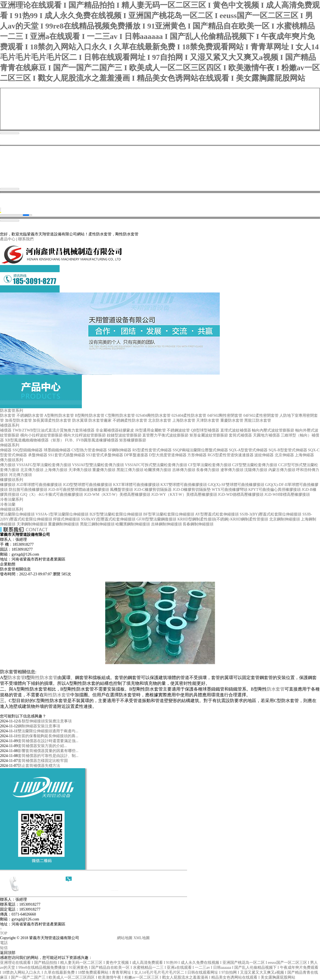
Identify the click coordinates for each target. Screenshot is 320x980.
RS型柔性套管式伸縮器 (152, 450)
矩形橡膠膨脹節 (133, 440)
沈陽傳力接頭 (256, 470)
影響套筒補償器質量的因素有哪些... (48, 751)
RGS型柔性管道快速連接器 (231, 455)
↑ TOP (4, 931)
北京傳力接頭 (32, 470)
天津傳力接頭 (80, 470)
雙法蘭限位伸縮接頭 (17, 514)
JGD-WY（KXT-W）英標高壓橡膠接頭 (184, 495)
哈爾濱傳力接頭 (158, 470)
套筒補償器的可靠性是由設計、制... (48, 756)
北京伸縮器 (284, 455)
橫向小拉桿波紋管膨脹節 (41, 435)
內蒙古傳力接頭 (282, 470)
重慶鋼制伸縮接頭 (63, 524)
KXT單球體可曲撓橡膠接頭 (136, 485)
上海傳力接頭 (56, 470)
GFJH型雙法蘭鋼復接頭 (156, 519)
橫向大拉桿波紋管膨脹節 (85, 435)
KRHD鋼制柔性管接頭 (249, 519)
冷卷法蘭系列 (12, 499)
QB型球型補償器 (205, 430)
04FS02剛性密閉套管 (225, 416)
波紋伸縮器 (264, 455)
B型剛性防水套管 (90, 416)
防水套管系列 (12, 411)
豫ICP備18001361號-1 (98, 938)
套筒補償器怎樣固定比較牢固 (43, 761)
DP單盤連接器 (136, 455)
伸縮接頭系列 (12, 509)
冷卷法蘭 (8, 504)
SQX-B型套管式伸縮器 (288, 450)
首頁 (101, 273)
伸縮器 (6, 450)
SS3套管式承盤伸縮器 (105, 455)
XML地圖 (142, 938)
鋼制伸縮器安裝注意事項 (39, 726)
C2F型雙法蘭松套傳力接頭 (255, 465)
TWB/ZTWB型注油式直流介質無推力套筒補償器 (54, 430)
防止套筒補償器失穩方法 (39, 766)
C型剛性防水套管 (120, 416)
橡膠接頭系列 (12, 480)
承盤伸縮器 (38, 455)
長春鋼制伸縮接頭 (198, 524)
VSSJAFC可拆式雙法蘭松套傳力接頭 (156, 465)
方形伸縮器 (197, 455)
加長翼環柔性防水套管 (52, 420)
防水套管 (8, 416)
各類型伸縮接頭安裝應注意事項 (45, 721)
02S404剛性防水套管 (153, 416)
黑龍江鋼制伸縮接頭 (97, 524)
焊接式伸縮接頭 (66, 519)
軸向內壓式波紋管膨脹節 (273, 430)
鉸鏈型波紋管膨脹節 (124, 435)
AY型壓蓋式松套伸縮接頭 (217, 514)
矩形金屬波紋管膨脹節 (209, 435)
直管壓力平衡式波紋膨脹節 (165, 435)
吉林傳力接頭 (184, 470)
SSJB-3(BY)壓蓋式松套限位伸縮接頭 (271, 514)
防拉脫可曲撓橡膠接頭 (28, 490)
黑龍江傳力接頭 (130, 470)
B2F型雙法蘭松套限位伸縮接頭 (116, 514)
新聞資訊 (220, 273)
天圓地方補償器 (266, 435)
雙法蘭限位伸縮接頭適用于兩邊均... (48, 731)
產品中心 (8, 239)
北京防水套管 (160, 420)
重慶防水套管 (232, 420)
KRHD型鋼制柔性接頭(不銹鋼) (203, 519)
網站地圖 (125, 938)
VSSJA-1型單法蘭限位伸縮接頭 (62, 514)
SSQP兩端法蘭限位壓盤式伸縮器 (200, 450)
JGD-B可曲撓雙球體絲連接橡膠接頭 (79, 490)
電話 (4, 943)
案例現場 (258, 273)
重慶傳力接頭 (104, 470)
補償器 (6, 430)
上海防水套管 (184, 420)
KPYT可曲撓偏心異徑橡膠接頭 (275, 490)
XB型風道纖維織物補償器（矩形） (34, 440)
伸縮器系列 (10, 445)
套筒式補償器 (240, 435)
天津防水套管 (208, 420)
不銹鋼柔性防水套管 (130, 420)
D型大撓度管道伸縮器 (168, 455)
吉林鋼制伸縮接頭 (166, 524)
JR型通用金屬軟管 (150, 430)
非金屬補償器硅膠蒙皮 (115, 430)
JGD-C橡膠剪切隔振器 (153, 490)
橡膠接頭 (8, 485)
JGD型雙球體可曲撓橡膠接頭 (88, 485)
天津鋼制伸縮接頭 (32, 524)
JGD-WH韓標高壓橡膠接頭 (287, 495)
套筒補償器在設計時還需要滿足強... (48, 741)
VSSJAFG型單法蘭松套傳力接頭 (44, 465)
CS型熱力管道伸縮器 (89, 450)
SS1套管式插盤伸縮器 (67, 455)
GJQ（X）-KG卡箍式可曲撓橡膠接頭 (52, 495)
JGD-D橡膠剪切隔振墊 (192, 490)
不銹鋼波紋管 (178, 430)
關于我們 (136, 273)
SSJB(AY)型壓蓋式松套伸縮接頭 (108, 519)
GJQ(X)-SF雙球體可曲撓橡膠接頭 (236, 485)
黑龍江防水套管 (258, 420)
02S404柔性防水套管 (189, 416)
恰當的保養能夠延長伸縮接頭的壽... (48, 736)
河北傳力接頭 (20, 475)
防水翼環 (80, 420)
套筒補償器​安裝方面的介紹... (42, 746)
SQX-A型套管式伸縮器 (248, 450)
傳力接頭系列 (12, 460)
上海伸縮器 (304, 455)
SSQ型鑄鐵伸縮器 (28, 450)
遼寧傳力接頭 (232, 470)
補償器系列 (10, 425)
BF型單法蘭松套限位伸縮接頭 (169, 514)
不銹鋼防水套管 (30, 416)
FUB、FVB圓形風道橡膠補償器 (91, 440)
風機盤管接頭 (121, 490)
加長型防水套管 (18, 420)
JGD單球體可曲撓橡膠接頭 (39, 485)
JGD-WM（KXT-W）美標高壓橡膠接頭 (117, 495)
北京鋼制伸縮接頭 (285, 519)
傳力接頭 (8, 465)
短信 (4, 948)
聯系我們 (26, 239)
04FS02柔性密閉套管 (261, 416)
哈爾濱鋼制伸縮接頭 (133, 524)
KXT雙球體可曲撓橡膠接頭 (184, 485)
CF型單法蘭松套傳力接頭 (210, 465)
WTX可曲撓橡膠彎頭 (230, 490)
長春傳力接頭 (208, 470)
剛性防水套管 (44, 678)
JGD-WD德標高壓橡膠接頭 (241, 495)
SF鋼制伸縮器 (120, 450)
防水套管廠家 (100, 420)
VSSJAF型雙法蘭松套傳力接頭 (98, 465)
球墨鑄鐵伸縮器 (57, 450)
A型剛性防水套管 (59, 416)
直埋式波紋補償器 (236, 430)
